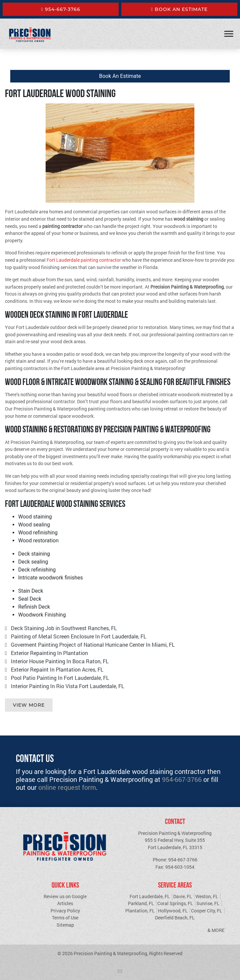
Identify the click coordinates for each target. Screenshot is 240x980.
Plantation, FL (140, 911)
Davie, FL (183, 896)
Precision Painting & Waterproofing (110, 953)
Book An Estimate (179, 9)
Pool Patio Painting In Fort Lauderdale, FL (60, 678)
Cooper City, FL (207, 911)
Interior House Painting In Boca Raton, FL (60, 661)
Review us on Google (65, 896)
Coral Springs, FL (175, 903)
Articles (65, 903)
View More (29, 705)
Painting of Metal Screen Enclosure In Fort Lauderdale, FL (79, 636)
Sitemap (65, 925)
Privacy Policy (65, 911)
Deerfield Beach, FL (175, 918)
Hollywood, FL (173, 911)
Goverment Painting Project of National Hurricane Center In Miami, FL (93, 645)
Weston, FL (207, 896)
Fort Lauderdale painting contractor (84, 260)
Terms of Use (65, 918)
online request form (67, 787)
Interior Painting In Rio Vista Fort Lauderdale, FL (68, 686)
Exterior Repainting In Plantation (49, 653)
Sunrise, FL (208, 903)
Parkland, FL (141, 903)
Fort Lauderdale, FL (150, 896)
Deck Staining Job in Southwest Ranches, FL (64, 628)
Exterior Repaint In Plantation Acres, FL (57, 669)
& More (216, 930)
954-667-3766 (60, 9)
